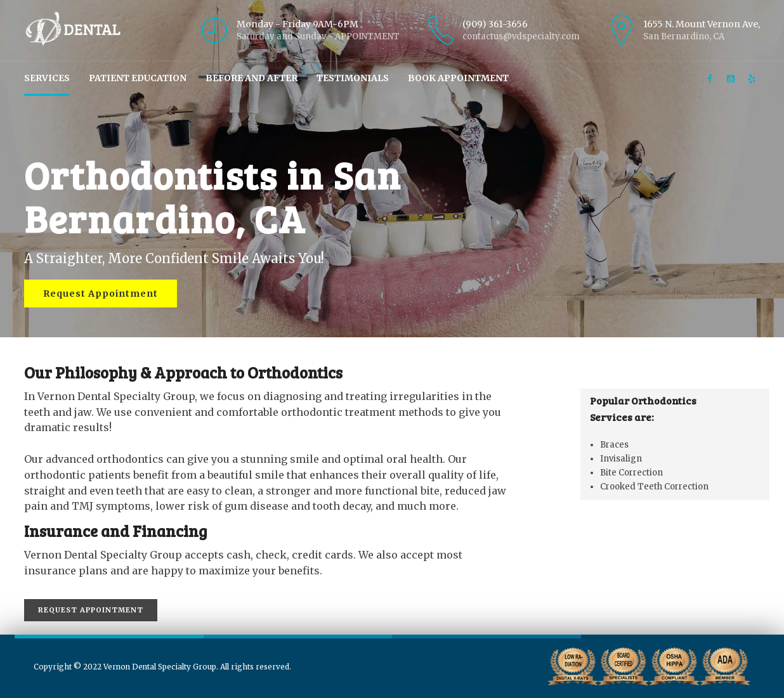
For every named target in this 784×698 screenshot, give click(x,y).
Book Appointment (458, 78)
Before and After (252, 78)
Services (47, 78)
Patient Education (138, 78)
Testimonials (353, 78)
